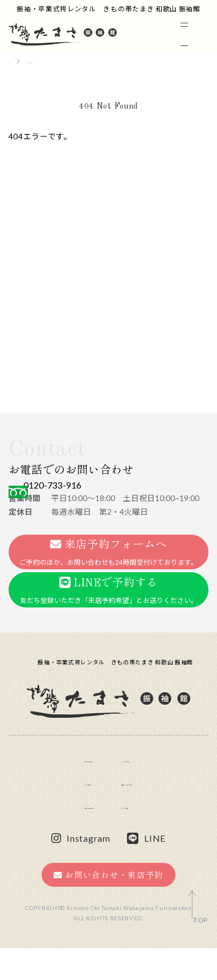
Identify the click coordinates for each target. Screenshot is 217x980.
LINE (146, 870)
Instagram (81, 870)
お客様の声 (49, 814)
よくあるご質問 (143, 790)
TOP (200, 920)
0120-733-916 (89, 492)
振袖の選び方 (53, 790)
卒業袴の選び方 (57, 838)
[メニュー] (192, 34)
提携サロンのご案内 (152, 814)
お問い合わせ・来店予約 (108, 907)
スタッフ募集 (139, 838)
